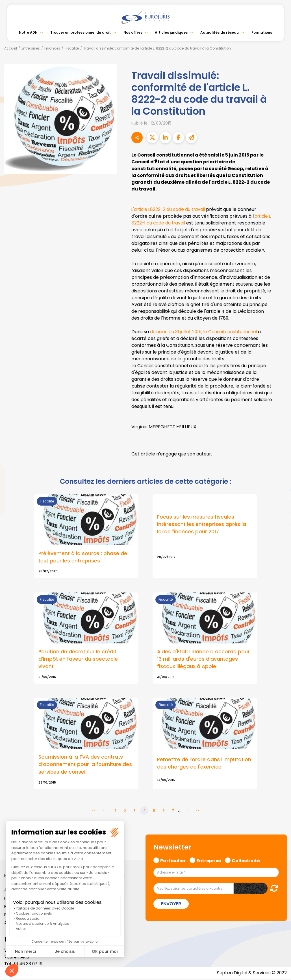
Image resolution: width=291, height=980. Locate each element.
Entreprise (209, 861)
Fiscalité (72, 48)
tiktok (280, 524)
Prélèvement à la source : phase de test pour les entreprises (83, 557)
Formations (262, 32)
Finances (52, 48)
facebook (280, 456)
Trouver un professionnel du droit (81, 32)
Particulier (173, 861)
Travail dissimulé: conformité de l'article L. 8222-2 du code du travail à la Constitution (157, 48)
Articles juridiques (171, 32)
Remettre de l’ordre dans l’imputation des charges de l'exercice (205, 764)
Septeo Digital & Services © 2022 (251, 974)
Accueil (11, 48)
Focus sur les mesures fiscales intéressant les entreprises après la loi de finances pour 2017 (202, 524)
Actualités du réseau (220, 32)
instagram (280, 501)
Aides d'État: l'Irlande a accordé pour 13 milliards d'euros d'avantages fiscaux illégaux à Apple (204, 659)
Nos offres (133, 32)
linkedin (280, 479)
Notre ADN (28, 32)
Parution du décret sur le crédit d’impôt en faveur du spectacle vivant (78, 659)
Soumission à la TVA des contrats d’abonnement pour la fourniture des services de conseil (85, 765)
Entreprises (31, 48)
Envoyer (171, 905)
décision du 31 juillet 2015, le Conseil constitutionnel (205, 332)
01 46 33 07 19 (29, 965)
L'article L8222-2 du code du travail (170, 209)
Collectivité (246, 861)
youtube (280, 490)
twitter (280, 467)
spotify (280, 513)
